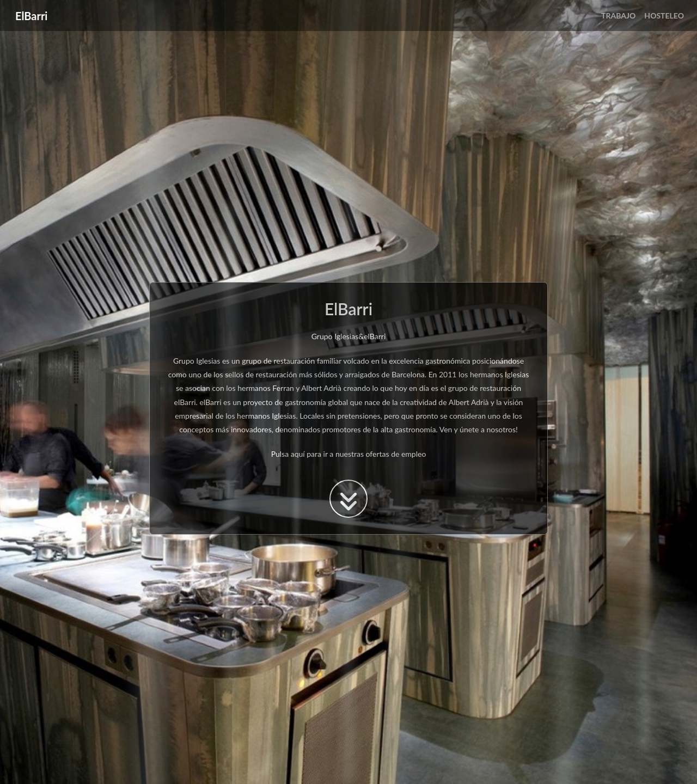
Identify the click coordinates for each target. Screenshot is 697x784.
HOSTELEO (664, 16)
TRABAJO (618, 16)
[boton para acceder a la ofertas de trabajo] (348, 499)
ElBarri (31, 16)
